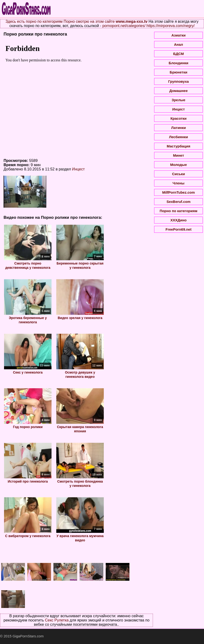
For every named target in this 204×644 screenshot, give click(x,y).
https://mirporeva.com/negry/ (171, 26)
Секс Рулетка (57, 620)
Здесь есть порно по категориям (34, 21)
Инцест (78, 169)
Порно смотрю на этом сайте (89, 21)
